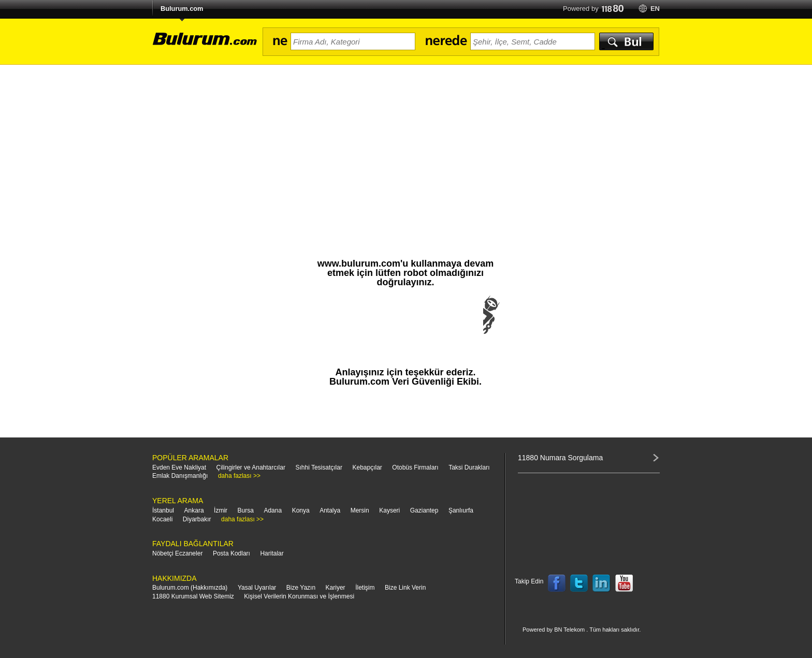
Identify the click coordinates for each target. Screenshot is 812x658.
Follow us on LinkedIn (602, 583)
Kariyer (336, 588)
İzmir (221, 510)
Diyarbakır (197, 519)
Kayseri (389, 510)
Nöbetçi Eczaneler (177, 553)
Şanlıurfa (461, 510)
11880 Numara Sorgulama (560, 458)
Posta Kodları (231, 553)
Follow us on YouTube (624, 583)
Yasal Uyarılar (257, 588)
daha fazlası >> (239, 476)
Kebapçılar (367, 467)
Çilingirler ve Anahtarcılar (251, 467)
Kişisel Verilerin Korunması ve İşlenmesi (299, 596)
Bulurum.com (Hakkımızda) (190, 588)
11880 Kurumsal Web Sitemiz (193, 596)
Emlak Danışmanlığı (180, 476)
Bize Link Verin (405, 588)
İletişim (365, 588)
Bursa (246, 510)
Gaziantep (424, 510)
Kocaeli (162, 519)
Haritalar (272, 553)
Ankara (194, 510)
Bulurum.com (182, 9)
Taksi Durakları (469, 467)
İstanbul (163, 510)
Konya (301, 510)
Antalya (330, 510)
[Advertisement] (406, 142)
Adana (273, 510)
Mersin (360, 510)
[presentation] (405, 325)
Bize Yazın (301, 588)
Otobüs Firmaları (415, 467)
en (655, 9)
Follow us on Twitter (579, 583)
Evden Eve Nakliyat (179, 467)
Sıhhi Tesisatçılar (319, 467)
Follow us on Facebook (557, 583)
